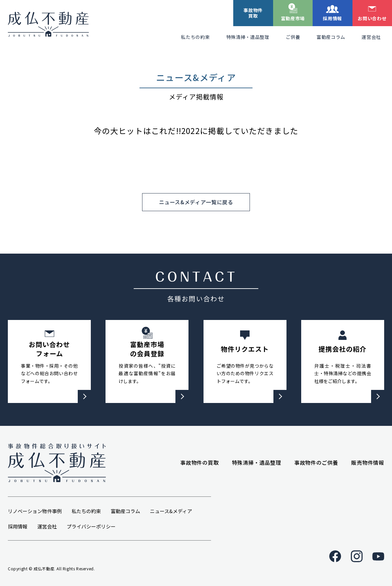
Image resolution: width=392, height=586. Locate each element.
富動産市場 (293, 18)
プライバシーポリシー (91, 526)
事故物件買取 (253, 13)
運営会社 (371, 37)
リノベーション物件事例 (35, 511)
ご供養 (293, 37)
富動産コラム (331, 37)
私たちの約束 (195, 37)
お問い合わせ (372, 18)
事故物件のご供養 (316, 462)
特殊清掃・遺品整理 (248, 37)
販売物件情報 (368, 462)
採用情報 (332, 18)
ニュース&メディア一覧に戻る (196, 202)
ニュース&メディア (171, 511)
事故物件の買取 (200, 462)
